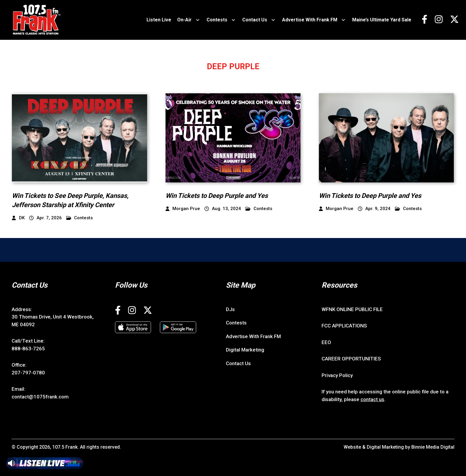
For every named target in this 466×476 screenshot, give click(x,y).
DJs (230, 309)
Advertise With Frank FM (310, 20)
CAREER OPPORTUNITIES (351, 359)
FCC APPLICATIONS (344, 326)
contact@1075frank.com (40, 397)
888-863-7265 (28, 349)
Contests (217, 20)
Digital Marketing (245, 350)
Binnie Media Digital (433, 447)
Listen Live (159, 20)
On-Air (184, 20)
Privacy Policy (337, 375)
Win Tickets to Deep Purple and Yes (217, 196)
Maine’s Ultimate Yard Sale (382, 20)
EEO (326, 342)
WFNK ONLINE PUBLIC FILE (352, 309)
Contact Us (255, 20)
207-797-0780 (28, 373)
